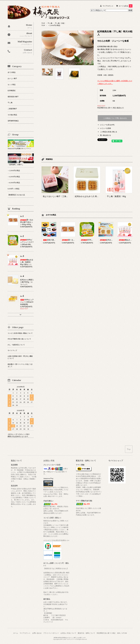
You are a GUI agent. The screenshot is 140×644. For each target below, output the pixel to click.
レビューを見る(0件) (107, 125)
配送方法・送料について (86, 633)
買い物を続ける (105, 135)
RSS (119, 633)
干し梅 (50, 23)
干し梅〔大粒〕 (60, 23)
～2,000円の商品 (54, 25)
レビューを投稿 (105, 128)
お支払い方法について (68, 633)
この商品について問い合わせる (115, 118)
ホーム (16, 633)
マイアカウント (108, 6)
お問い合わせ (37, 633)
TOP (43, 23)
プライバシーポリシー (51, 633)
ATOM (124, 633)
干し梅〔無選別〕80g (116, 196)
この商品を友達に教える (109, 132)
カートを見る (126, 6)
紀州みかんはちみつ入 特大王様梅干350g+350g (96, 196)
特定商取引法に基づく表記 (106, 633)
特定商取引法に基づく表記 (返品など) (111, 108)
